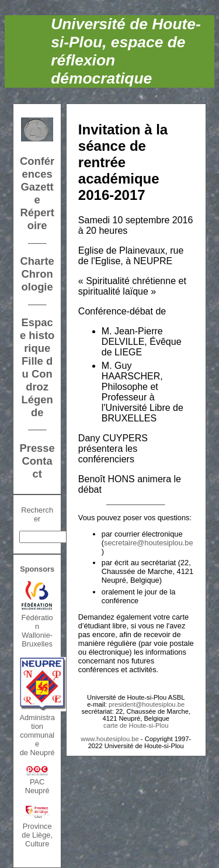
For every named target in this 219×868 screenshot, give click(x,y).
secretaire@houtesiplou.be (148, 543)
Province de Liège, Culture (37, 835)
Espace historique (37, 335)
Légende (37, 406)
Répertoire (37, 219)
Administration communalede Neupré (37, 735)
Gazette (37, 193)
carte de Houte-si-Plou (136, 725)
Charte (37, 261)
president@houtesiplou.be (147, 704)
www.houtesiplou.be (110, 739)
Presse (37, 448)
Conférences (37, 167)
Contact (37, 467)
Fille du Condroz (37, 374)
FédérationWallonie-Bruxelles (37, 631)
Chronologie (37, 280)
